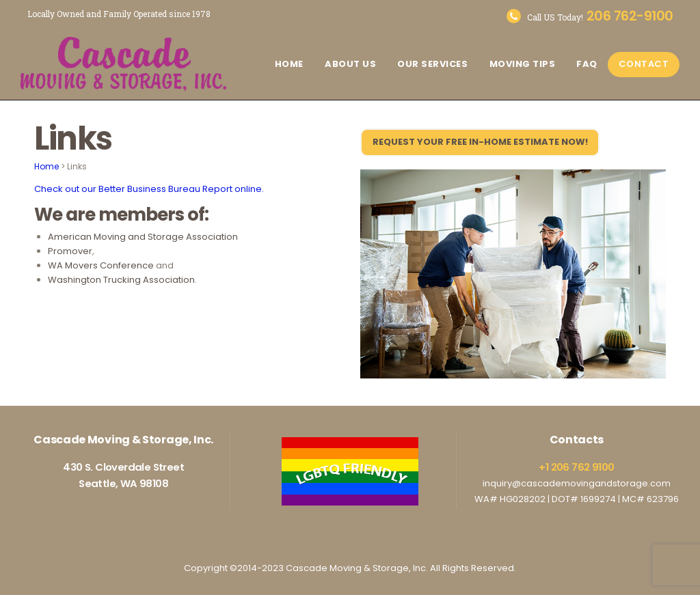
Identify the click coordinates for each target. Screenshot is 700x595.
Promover (70, 251)
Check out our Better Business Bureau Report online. (149, 189)
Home (46, 166)
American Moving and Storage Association (143, 237)
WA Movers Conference (101, 265)
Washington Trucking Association (121, 280)
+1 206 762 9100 (576, 467)
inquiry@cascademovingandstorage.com (577, 483)
